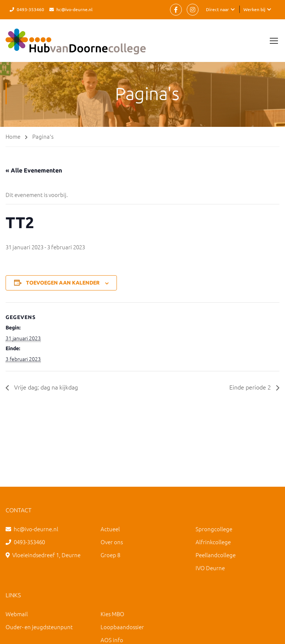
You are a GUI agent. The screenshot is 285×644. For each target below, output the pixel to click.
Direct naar (217, 9)
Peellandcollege (216, 555)
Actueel (110, 529)
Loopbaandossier (122, 627)
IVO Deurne (210, 568)
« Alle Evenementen (34, 170)
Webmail (17, 614)
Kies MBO (112, 614)
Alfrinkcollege (213, 542)
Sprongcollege (214, 529)
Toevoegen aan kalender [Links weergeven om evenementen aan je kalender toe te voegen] (63, 283)
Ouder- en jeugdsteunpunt (39, 627)
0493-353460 (30, 9)
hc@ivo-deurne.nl (74, 9)
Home (13, 136)
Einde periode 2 (251, 387)
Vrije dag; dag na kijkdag (45, 387)
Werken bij (254, 9)
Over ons (112, 542)
